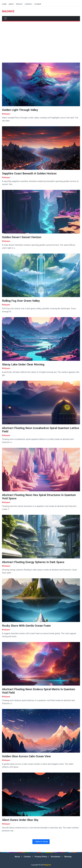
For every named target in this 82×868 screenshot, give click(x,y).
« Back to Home (41, 842)
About (11, 4)
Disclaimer (56, 857)
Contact (29, 4)
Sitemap (38, 4)
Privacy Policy (41, 857)
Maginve (48, 865)
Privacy (19, 4)
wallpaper (6, 114)
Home (4, 4)
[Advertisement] (41, 42)
